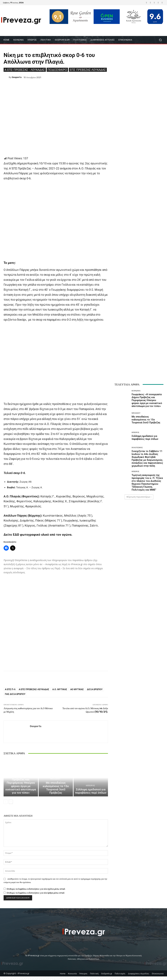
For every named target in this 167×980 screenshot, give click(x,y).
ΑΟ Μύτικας (77, 689)
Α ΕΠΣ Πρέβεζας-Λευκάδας (34, 689)
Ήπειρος (90, 790)
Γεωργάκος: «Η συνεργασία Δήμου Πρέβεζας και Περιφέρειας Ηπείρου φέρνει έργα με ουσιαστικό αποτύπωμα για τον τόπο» (21, 791)
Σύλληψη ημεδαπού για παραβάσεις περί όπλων (91, 795)
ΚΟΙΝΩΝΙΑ (20, 781)
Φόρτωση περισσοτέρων (139, 497)
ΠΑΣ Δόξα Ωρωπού (15, 694)
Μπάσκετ (55, 787)
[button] (160, 40)
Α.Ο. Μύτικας (60, 689)
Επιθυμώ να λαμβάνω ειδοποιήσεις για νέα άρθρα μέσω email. (36, 896)
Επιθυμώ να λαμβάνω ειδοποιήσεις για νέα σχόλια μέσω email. (36, 892)
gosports (17, 77)
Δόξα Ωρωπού (95, 689)
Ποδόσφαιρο (57, 70)
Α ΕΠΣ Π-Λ (10, 689)
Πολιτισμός (137, 448)
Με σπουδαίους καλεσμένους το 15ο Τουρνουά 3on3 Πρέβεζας (56, 793)
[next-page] (11, 805)
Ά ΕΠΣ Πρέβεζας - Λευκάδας (25, 70)
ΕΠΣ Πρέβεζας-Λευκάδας (88, 70)
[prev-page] (6, 805)
